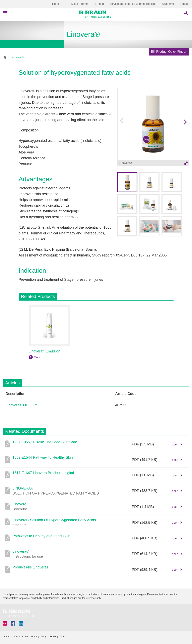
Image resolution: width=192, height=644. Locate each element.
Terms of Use (21, 637)
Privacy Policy (39, 637)
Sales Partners (80, 4)
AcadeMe (168, 4)
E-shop (99, 4)
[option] (153, 128)
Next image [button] (185, 129)
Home (56, 4)
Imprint (7, 637)
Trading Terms (57, 637)
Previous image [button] (121, 129)
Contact (184, 4)
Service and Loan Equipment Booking (133, 4)
